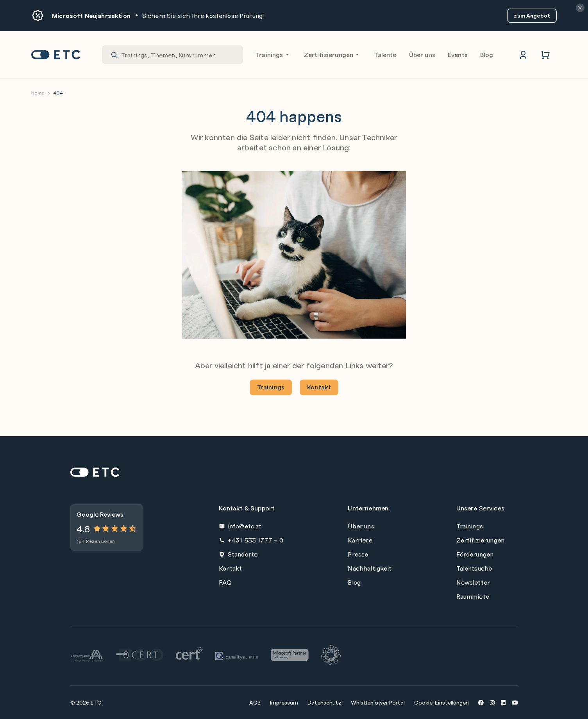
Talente (385, 54)
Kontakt (319, 387)
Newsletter (473, 582)
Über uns (422, 54)
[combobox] (172, 55)
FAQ (225, 582)
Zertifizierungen (333, 55)
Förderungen (475, 554)
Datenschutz (324, 702)
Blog (487, 54)
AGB (255, 702)
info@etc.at (240, 526)
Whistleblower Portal (378, 702)
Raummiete (473, 596)
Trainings (273, 55)
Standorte (238, 554)
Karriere (360, 540)
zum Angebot (532, 15)
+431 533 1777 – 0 (251, 540)
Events (458, 54)
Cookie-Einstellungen (441, 702)
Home (38, 93)
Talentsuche (474, 568)
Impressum (284, 702)
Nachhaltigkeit (370, 568)
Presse (358, 554)
